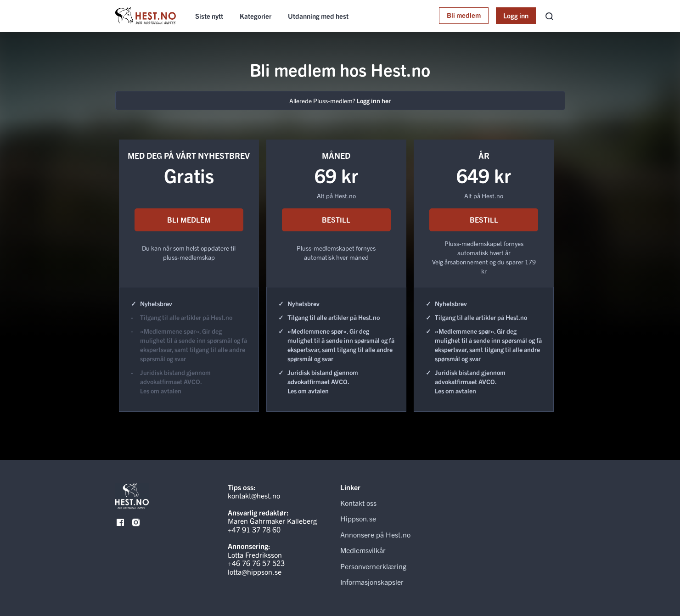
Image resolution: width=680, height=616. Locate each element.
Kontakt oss (358, 503)
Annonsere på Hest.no (375, 534)
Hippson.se (358, 518)
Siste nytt (209, 16)
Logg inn (516, 15)
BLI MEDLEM (189, 219)
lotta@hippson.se (255, 571)
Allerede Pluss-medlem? (340, 101)
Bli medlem (464, 15)
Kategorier (256, 16)
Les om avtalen (161, 391)
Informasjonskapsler (372, 582)
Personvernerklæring (373, 566)
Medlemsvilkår (363, 550)
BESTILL (336, 219)
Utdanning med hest (318, 16)
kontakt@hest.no (254, 495)
